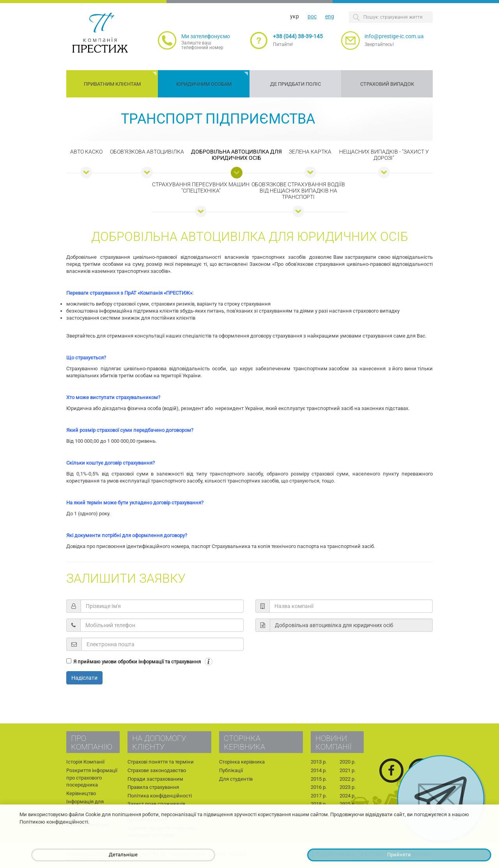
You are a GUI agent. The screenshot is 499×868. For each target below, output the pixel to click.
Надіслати (84, 678)
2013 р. (319, 762)
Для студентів (236, 779)
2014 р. (319, 770)
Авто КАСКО (86, 152)
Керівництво (81, 793)
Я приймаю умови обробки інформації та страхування (137, 662)
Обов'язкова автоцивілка (147, 152)
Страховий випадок (387, 84)
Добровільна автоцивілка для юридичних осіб (236, 155)
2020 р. (348, 762)
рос (312, 16)
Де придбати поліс (296, 84)
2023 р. (348, 787)
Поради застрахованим (155, 779)
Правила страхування (153, 787)
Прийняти (399, 855)
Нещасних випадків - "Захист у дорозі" (384, 155)
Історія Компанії (85, 762)
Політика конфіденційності (160, 796)
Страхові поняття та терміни (161, 762)
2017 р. (319, 796)
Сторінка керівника (242, 762)
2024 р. (348, 796)
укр (295, 16)
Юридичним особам (204, 84)
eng (330, 16)
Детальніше (123, 855)
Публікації (231, 770)
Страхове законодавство (157, 770)
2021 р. (348, 770)
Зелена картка (310, 152)
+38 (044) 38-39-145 (298, 36)
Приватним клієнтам (112, 84)
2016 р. (319, 787)
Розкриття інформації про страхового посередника (92, 778)
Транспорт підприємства (218, 119)
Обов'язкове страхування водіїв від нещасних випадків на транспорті (298, 191)
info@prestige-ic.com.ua (394, 36)
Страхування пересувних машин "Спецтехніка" (201, 187)
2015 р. (319, 779)
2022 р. (348, 779)
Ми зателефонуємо (206, 36)
